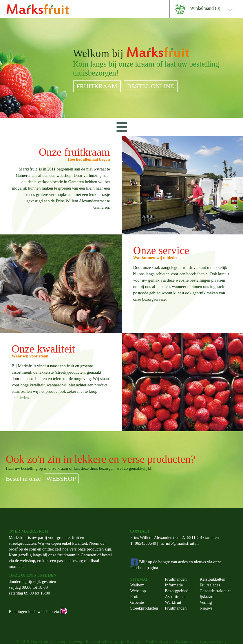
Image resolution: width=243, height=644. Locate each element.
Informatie (174, 585)
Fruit (135, 597)
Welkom (137, 585)
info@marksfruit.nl (182, 543)
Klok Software (158, 641)
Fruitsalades (210, 585)
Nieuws (206, 608)
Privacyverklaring (211, 641)
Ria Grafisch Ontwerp (104, 641)
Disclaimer (183, 641)
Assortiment (175, 597)
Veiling (206, 602)
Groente (137, 602)
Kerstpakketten (212, 579)
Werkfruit (173, 602)
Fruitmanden (176, 579)
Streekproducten (144, 608)
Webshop (138, 591)
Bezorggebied (177, 591)
